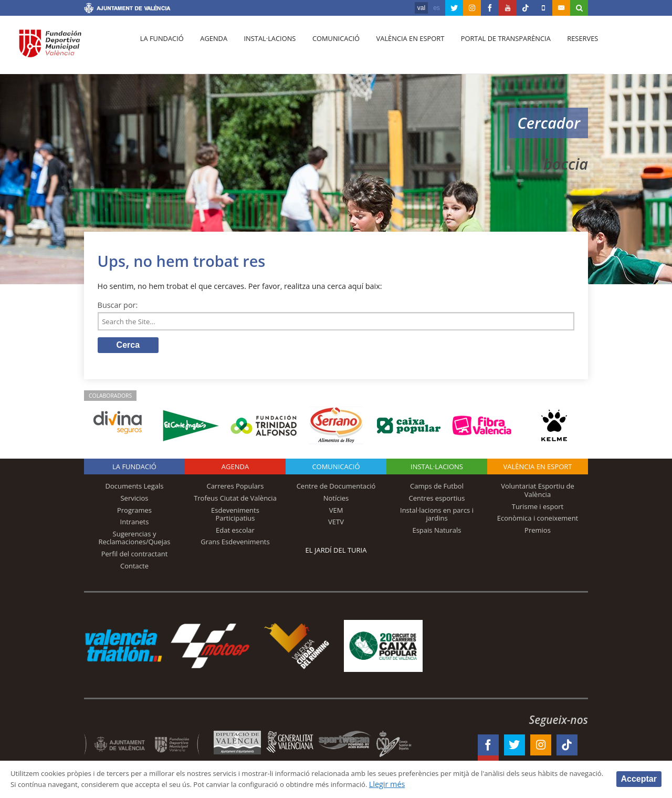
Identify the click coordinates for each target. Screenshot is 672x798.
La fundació (161, 48)
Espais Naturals (437, 532)
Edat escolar (235, 532)
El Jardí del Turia (336, 553)
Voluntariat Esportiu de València (538, 493)
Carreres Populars (235, 489)
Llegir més (494, 784)
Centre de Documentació (336, 489)
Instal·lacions (264, 48)
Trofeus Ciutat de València (235, 500)
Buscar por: (118, 305)
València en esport (400, 48)
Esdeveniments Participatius (235, 516)
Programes (134, 512)
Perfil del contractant (135, 556)
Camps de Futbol (437, 489)
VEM (336, 512)
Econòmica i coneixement (538, 521)
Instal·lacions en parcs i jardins (437, 516)
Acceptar (639, 778)
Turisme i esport (538, 509)
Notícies (336, 500)
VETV (336, 524)
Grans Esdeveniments (235, 544)
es (437, 8)
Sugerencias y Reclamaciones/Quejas (135, 540)
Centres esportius (437, 500)
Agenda (210, 48)
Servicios (134, 500)
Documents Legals (135, 489)
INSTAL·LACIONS (437, 469)
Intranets (135, 524)
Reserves (568, 48)
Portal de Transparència (493, 48)
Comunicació (327, 48)
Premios (538, 532)
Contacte (134, 568)
